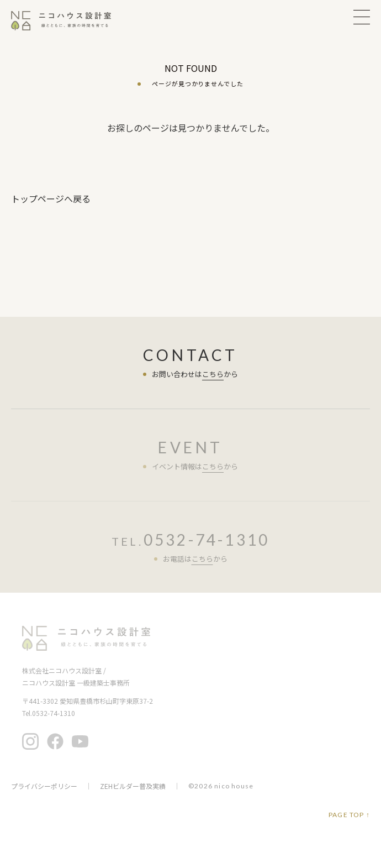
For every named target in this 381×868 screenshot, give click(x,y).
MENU (362, 17)
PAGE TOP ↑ (349, 815)
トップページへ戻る (51, 198)
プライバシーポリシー (44, 786)
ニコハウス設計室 (86, 638)
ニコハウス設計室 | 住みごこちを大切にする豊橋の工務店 (68, 21)
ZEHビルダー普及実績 (133, 786)
